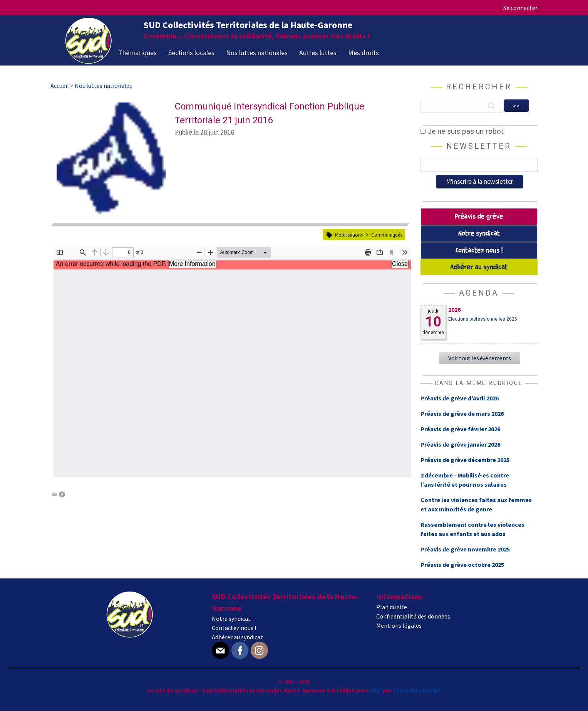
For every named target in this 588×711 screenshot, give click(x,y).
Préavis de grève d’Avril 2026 (460, 398)
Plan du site (392, 607)
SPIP (376, 690)
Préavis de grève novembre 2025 (465, 549)
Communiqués (387, 235)
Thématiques (137, 53)
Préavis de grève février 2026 (460, 429)
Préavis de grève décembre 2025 (465, 460)
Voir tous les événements (479, 358)
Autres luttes (318, 53)
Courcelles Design (417, 690)
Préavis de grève (479, 217)
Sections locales (191, 53)
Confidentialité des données (413, 616)
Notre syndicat (479, 234)
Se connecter (520, 8)
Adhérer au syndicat (479, 267)
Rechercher (479, 87)
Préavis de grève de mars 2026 (462, 413)
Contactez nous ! (479, 251)
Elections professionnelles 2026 (483, 319)
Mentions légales (399, 625)
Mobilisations (349, 235)
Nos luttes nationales (257, 53)
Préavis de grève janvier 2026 (460, 444)
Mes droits (364, 53)
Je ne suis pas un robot (462, 131)
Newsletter (479, 146)
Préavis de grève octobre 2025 (462, 565)
